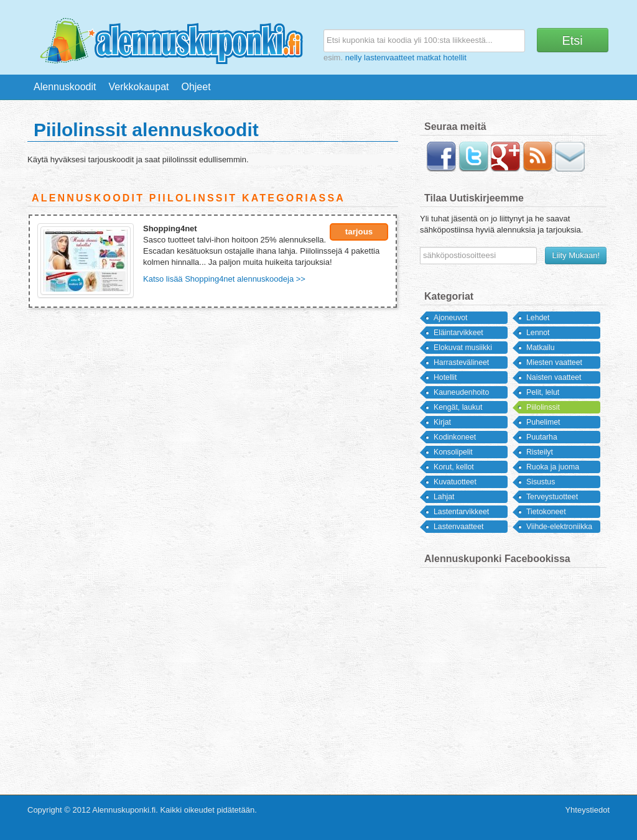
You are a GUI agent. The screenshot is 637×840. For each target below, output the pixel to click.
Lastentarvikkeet (461, 512)
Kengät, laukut (458, 407)
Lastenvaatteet (458, 527)
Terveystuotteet (552, 497)
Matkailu (541, 348)
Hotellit (445, 377)
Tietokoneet (546, 512)
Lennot (538, 333)
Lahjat (444, 497)
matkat (429, 58)
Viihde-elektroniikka (559, 527)
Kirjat (442, 422)
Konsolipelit (453, 452)
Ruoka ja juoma (553, 467)
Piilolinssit (543, 407)
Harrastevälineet (461, 362)
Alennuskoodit (65, 87)
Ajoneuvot (451, 318)
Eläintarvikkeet (458, 333)
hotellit (455, 58)
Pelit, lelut (543, 392)
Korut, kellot (454, 467)
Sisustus (541, 482)
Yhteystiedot (587, 810)
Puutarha (542, 437)
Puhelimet (543, 422)
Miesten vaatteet (554, 362)
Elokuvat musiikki (463, 348)
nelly (354, 58)
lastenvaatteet (389, 58)
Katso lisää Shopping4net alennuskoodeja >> (224, 279)
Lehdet (538, 318)
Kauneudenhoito (461, 392)
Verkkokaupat (139, 87)
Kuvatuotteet (455, 482)
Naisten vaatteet (554, 377)
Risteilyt (540, 452)
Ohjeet (196, 87)
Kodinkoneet (455, 437)
